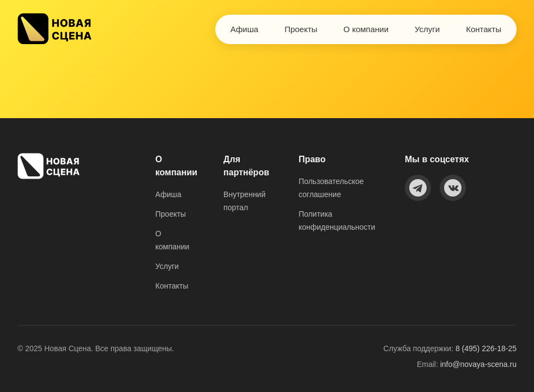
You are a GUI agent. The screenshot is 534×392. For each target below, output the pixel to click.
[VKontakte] (453, 188)
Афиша (244, 29)
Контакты (484, 29)
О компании (366, 29)
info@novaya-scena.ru (478, 364)
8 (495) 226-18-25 (486, 348)
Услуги (427, 29)
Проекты (301, 29)
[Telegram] (418, 188)
